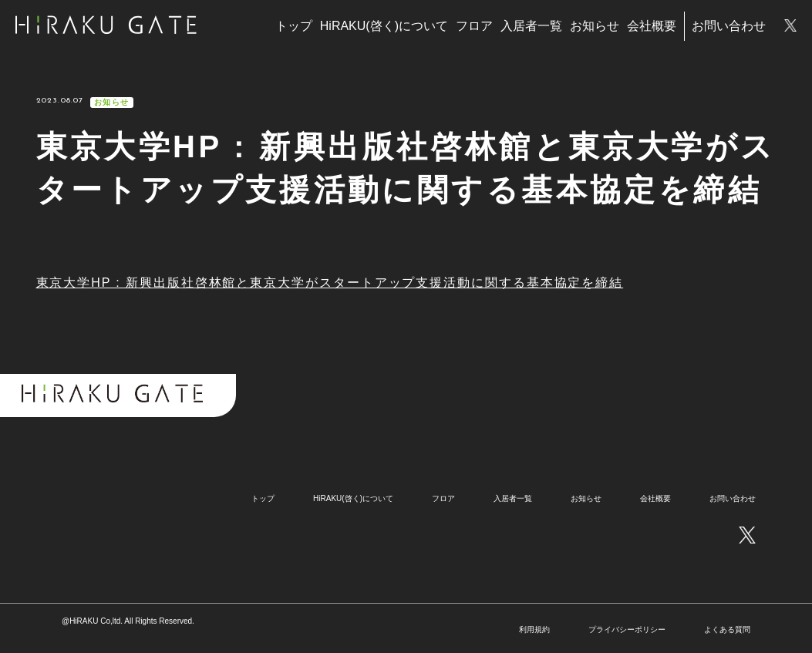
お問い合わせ (729, 26)
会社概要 (652, 26)
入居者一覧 (531, 26)
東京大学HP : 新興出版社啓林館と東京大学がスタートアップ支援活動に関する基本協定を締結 (330, 283)
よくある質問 (727, 629)
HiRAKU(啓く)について (384, 26)
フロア (474, 26)
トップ (294, 26)
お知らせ (595, 26)
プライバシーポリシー (627, 629)
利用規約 (534, 629)
